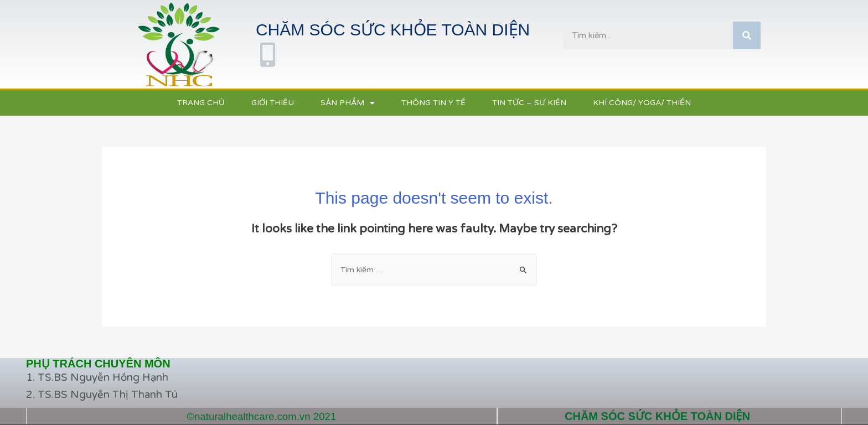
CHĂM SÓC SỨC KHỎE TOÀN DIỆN (657, 416)
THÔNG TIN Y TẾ (433, 103)
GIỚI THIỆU (273, 103)
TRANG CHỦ (201, 103)
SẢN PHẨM (348, 103)
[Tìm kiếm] (747, 35)
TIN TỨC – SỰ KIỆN (529, 103)
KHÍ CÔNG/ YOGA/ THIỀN (642, 103)
